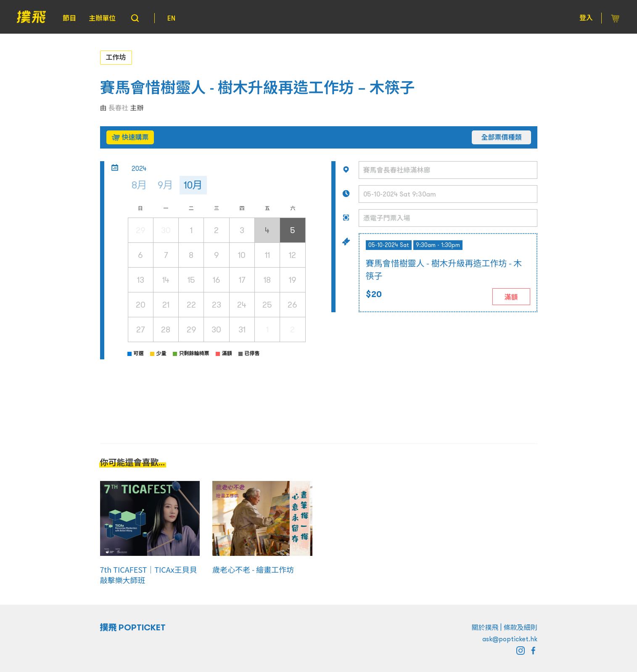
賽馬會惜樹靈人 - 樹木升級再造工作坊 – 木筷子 (258, 88)
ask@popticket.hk (510, 639)
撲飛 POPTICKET (133, 627)
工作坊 (116, 57)
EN (171, 18)
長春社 (119, 108)
